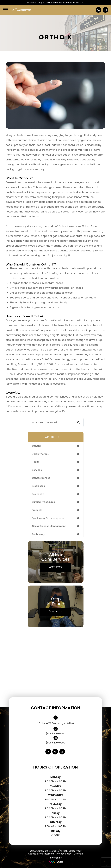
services (37, 470)
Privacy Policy (64, 854)
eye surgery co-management (49, 518)
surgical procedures (43, 502)
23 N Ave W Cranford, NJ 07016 (56, 723)
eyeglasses (38, 486)
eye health (38, 494)
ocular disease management (49, 526)
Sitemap (78, 854)
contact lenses (41, 478)
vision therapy (40, 454)
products (37, 510)
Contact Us (55, 611)
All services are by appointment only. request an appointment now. (55, 2)
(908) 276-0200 (56, 734)
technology (39, 534)
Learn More (56, 567)
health (36, 462)
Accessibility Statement (41, 854)
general (37, 446)
